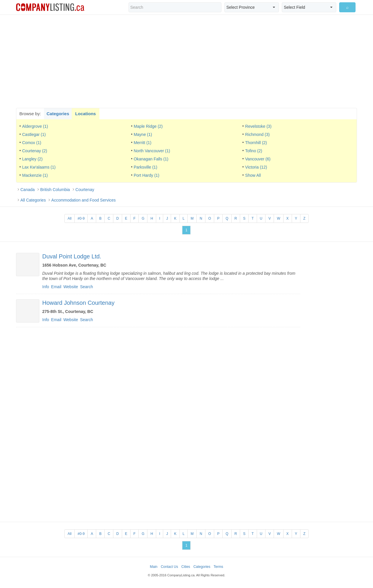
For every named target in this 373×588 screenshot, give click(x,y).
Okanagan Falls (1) (151, 159)
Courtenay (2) (35, 151)
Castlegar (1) (34, 134)
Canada (28, 190)
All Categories (33, 200)
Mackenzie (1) (35, 175)
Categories (58, 114)
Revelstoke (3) (258, 126)
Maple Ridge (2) (148, 126)
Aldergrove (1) (35, 126)
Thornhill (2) (256, 143)
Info (46, 287)
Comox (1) (32, 143)
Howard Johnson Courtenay (78, 303)
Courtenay (85, 190)
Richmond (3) (257, 134)
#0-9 (81, 218)
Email (56, 287)
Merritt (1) (143, 143)
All (70, 218)
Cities (186, 567)
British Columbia (55, 190)
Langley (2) (32, 159)
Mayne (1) (143, 134)
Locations (86, 114)
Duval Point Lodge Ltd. (72, 256)
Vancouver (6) (258, 159)
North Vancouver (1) (152, 151)
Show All (253, 175)
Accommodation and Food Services (83, 200)
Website (71, 287)
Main (154, 567)
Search (87, 287)
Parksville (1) (146, 167)
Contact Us (169, 567)
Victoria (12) (256, 167)
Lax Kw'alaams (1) (39, 167)
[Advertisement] (186, 61)
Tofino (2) (254, 151)
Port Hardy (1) (147, 175)
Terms (218, 567)
